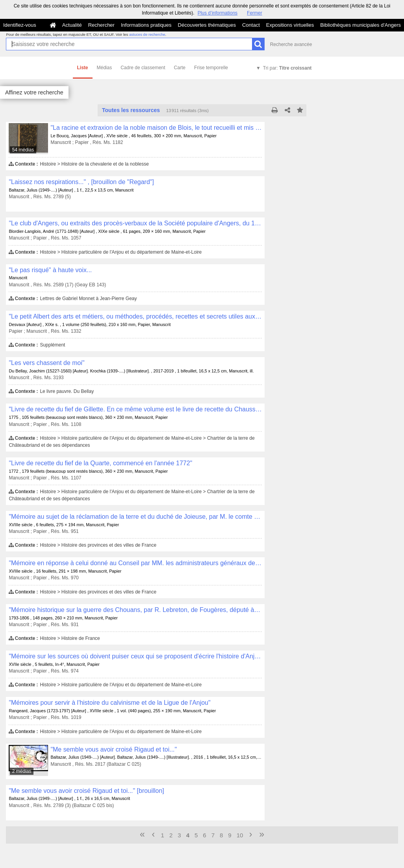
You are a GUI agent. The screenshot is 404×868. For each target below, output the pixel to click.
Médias (105, 68)
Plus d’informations (218, 13)
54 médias (23, 150)
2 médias (22, 771)
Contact (251, 25)
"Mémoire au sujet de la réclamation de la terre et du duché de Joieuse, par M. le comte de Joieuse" (135, 517)
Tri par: (287, 68)
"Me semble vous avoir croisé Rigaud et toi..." (114, 749)
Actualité (72, 25)
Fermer (255, 13)
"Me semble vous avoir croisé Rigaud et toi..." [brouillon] (86, 791)
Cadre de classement (143, 68)
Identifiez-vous (20, 25)
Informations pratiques (146, 25)
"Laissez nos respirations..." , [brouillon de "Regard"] (81, 182)
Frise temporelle (211, 68)
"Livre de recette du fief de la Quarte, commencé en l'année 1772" (100, 463)
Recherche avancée (291, 44)
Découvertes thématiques (207, 25)
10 (240, 835)
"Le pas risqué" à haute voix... (50, 270)
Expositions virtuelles (290, 25)
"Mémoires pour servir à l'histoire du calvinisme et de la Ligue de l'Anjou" (109, 703)
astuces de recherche (147, 34)
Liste (83, 68)
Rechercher (101, 25)
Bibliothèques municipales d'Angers (360, 25)
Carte (180, 68)
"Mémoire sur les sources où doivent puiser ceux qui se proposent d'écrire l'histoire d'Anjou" (135, 656)
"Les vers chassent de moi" (46, 363)
